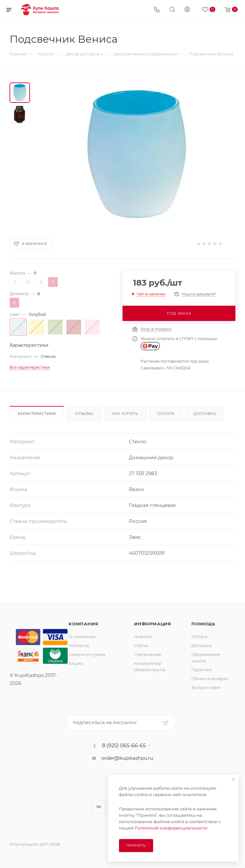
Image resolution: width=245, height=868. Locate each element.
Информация (153, 624)
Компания (83, 624)
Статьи (141, 645)
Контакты (79, 645)
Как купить (125, 414)
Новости (143, 637)
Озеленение (148, 654)
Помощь (203, 624)
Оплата (166, 414)
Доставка (205, 414)
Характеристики (37, 414)
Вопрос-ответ (206, 687)
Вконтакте (98, 807)
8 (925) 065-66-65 (124, 746)
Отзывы (84, 414)
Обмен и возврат (210, 679)
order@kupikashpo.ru (127, 758)
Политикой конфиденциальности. (171, 828)
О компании (82, 637)
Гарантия (202, 670)
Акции (76, 663)
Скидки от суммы (87, 654)
